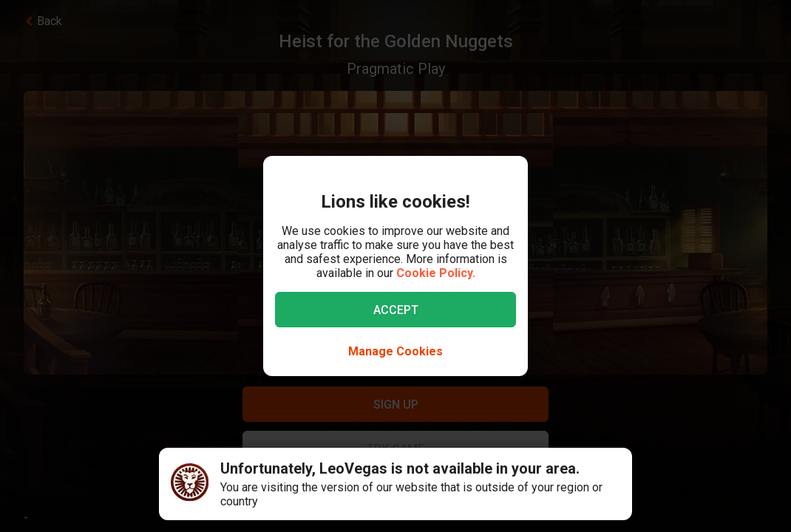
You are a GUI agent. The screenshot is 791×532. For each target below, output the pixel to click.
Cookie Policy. (436, 273)
